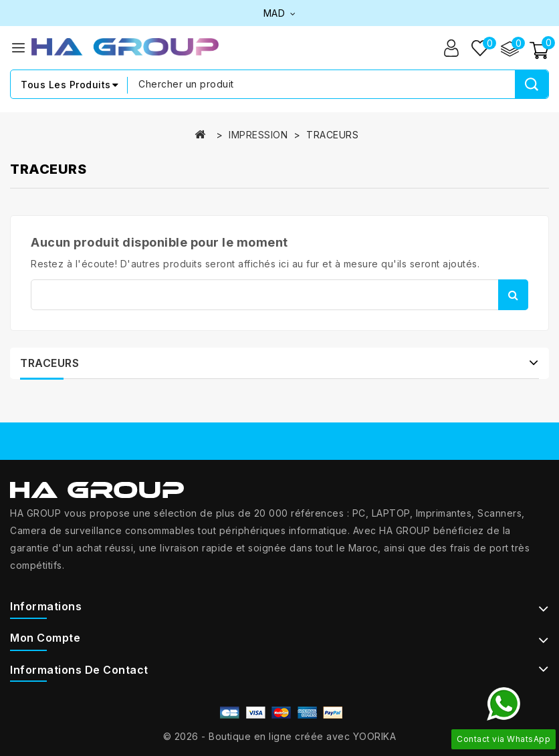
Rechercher (513, 295)
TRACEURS (49, 363)
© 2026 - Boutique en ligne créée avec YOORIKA (280, 736)
